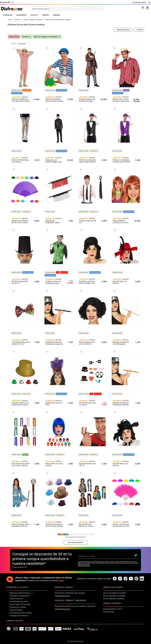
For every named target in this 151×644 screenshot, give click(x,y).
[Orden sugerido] (123, 30)
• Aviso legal (14, 604)
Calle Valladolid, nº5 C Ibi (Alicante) (113, 610)
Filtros (140, 30)
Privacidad (26, 604)
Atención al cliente (139, 2)
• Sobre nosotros (16, 599)
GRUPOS (46, 15)
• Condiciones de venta (19, 601)
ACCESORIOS (21, 15)
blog (62, 580)
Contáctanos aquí (62, 596)
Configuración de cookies (21, 613)
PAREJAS (57, 15)
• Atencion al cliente (17, 607)
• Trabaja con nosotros (19, 616)
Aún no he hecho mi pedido (114, 593)
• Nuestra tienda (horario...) (21, 593)
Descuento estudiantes (20, 596)
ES (149, 2)
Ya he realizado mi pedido (114, 596)
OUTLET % (34, 15)
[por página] (24, 44)
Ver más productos (75, 542)
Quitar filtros (14, 37)
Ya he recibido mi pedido (114, 599)
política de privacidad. (84, 566)
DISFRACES (8, 15)
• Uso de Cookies (16, 610)
